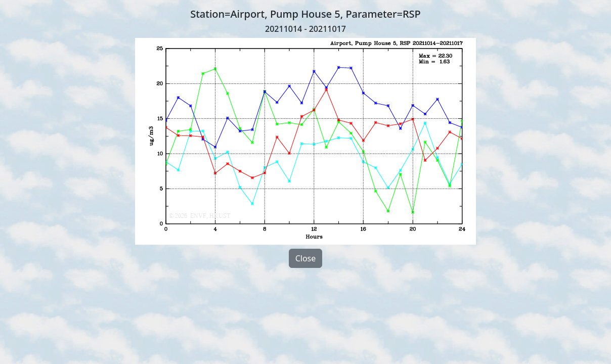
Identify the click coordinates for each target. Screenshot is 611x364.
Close (306, 258)
